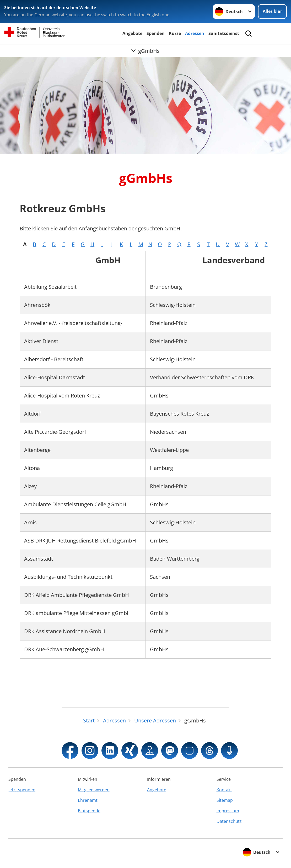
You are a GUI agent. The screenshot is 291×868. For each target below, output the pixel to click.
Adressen (195, 33)
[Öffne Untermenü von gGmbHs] (145, 51)
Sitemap (225, 800)
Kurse (175, 33)
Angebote (132, 33)
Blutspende (89, 811)
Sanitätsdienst (224, 33)
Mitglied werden (94, 790)
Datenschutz (229, 821)
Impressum (228, 811)
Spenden (156, 33)
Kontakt (224, 790)
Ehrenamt (88, 800)
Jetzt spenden (22, 790)
